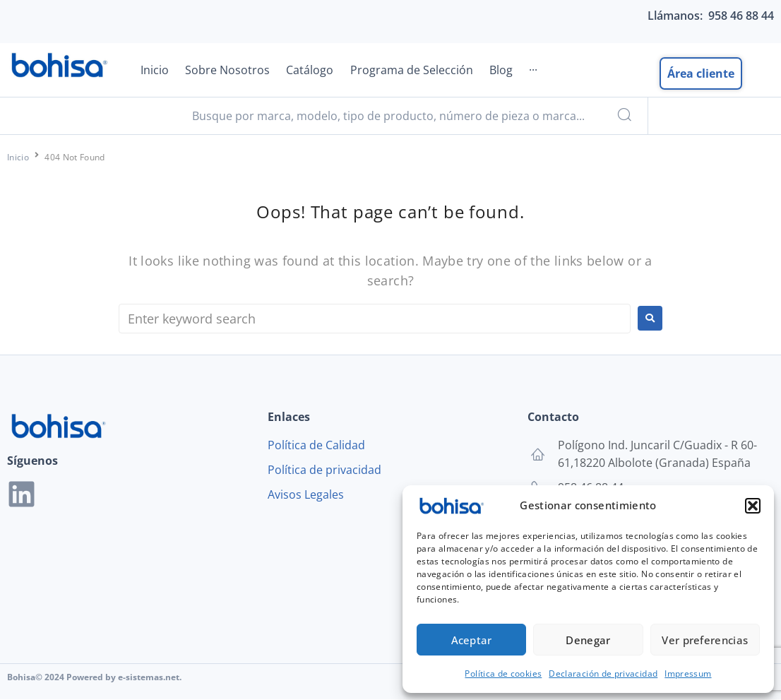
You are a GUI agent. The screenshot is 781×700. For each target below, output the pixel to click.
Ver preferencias (705, 640)
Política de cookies (503, 674)
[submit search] (623, 117)
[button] (753, 506)
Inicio (18, 158)
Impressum (688, 674)
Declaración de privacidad (603, 674)
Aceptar (472, 640)
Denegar (588, 640)
